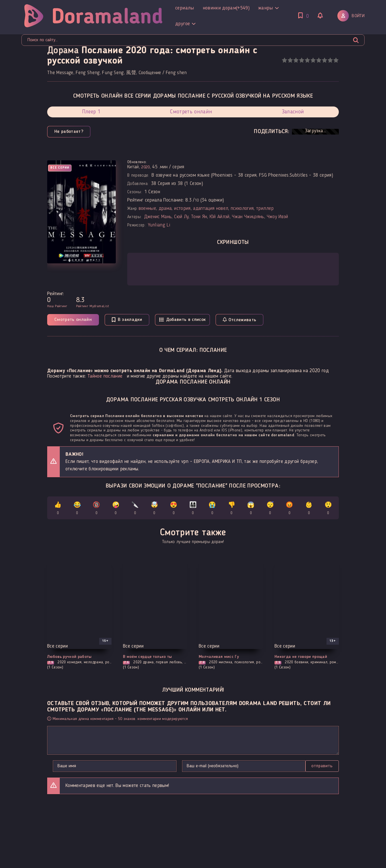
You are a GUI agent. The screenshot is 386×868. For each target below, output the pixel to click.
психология (242, 209)
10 (336, 60)
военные (147, 209)
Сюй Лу (181, 217)
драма (165, 209)
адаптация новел (211, 209)
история (182, 209)
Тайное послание (105, 376)
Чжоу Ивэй (277, 217)
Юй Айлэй (220, 217)
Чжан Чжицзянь (248, 217)
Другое (208, 8)
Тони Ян (199, 217)
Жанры (179, 8)
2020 (147, 167)
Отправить (64, 768)
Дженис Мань (158, 217)
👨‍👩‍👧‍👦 (193, 509)
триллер (265, 209)
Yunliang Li (159, 225)
